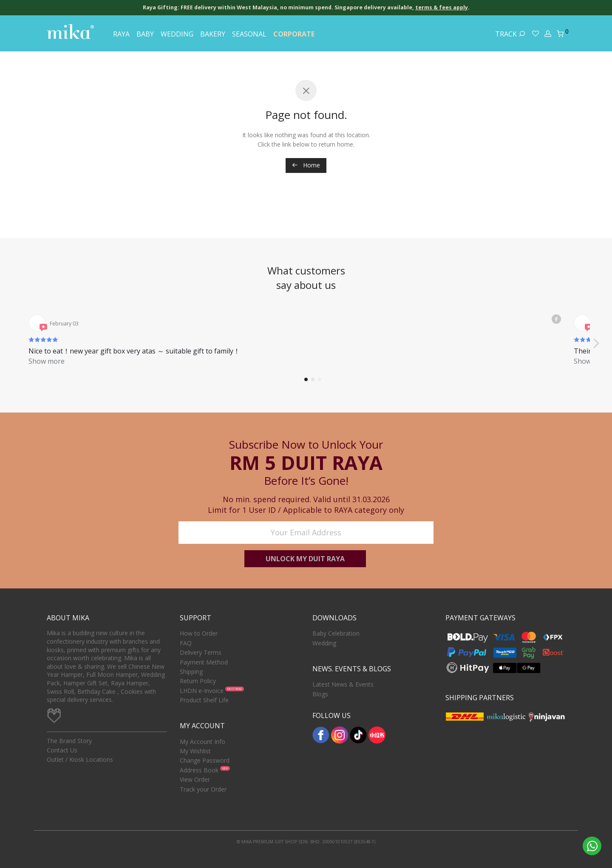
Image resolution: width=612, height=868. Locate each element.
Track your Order (203, 789)
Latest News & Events (343, 684)
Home (306, 165)
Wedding (177, 34)
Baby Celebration (336, 633)
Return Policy (198, 681)
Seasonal (249, 34)
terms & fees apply (442, 7)
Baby (145, 34)
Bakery (213, 34)
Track (510, 34)
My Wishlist (195, 751)
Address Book (199, 770)
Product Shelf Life (204, 700)
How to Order (199, 633)
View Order (195, 779)
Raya (121, 34)
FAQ (186, 643)
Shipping (191, 671)
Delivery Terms (201, 652)
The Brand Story (69, 741)
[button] (596, 328)
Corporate (294, 34)
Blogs (320, 694)
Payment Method (204, 662)
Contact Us (62, 750)
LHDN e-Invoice (202, 691)
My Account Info (203, 742)
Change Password (205, 761)
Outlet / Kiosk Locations (80, 760)
